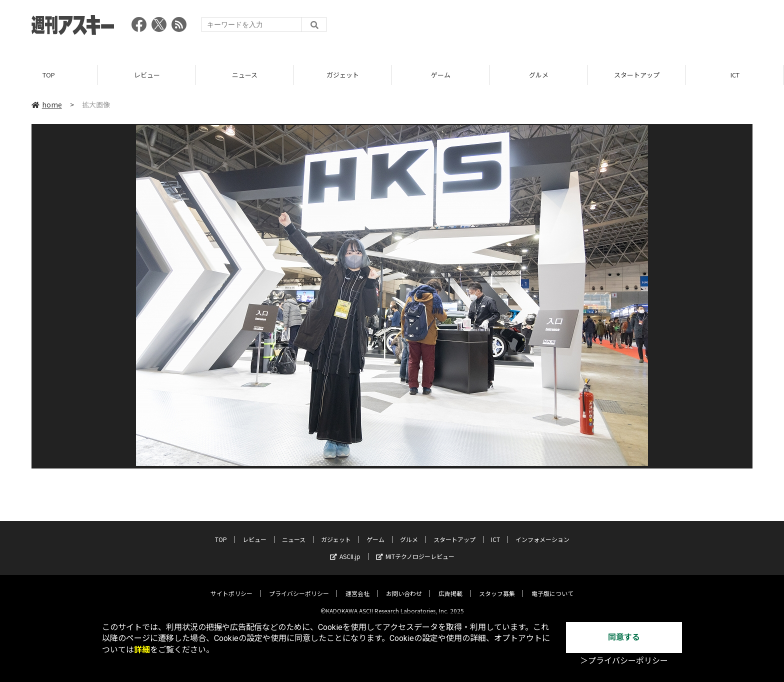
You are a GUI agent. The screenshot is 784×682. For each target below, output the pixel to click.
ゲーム (441, 75)
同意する (624, 637)
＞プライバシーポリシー (624, 661)
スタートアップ (637, 75)
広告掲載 (450, 586)
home (47, 104)
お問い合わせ (404, 586)
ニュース (245, 75)
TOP (49, 75)
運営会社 (357, 586)
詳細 (142, 650)
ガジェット (343, 75)
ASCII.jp (345, 549)
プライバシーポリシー (299, 586)
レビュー (147, 75)
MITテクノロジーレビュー (415, 549)
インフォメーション (542, 532)
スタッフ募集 (497, 586)
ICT (735, 75)
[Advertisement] (570, 27)
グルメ (539, 75)
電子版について (552, 586)
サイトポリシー (231, 586)
